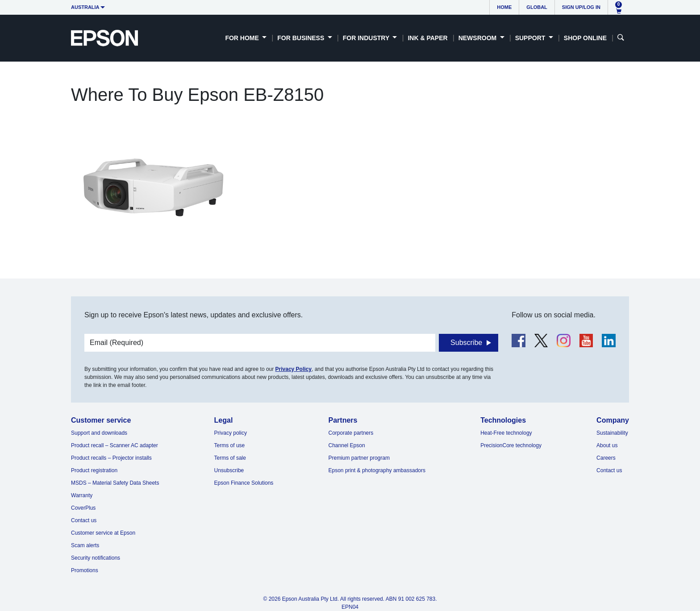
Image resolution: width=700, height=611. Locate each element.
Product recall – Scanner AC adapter (115, 445)
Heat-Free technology (506, 433)
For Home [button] (243, 38)
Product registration (94, 470)
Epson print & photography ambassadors (377, 470)
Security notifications (96, 558)
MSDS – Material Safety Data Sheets (115, 483)
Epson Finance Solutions (244, 483)
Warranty (82, 495)
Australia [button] (85, 7)
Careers (606, 458)
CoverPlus (83, 508)
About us (607, 445)
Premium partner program (359, 458)
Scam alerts (85, 545)
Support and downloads (99, 433)
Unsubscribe (229, 470)
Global (537, 7)
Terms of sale (230, 458)
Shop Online (585, 38)
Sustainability (612, 433)
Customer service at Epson (103, 533)
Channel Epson (347, 445)
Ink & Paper (427, 38)
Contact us (84, 520)
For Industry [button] (367, 38)
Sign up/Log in (581, 7)
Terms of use (230, 445)
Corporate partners (351, 433)
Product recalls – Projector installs (111, 458)
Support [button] (531, 38)
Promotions (85, 570)
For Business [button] (302, 38)
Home (504, 7)
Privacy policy (231, 433)
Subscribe (466, 343)
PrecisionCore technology (511, 445)
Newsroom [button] (478, 38)
